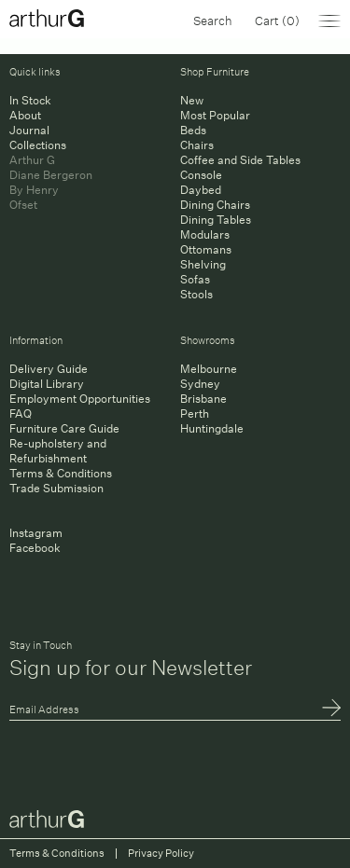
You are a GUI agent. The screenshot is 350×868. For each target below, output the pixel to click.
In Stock (30, 100)
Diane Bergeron (51, 175)
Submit (331, 710)
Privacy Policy (161, 854)
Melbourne (209, 369)
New (192, 100)
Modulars (205, 234)
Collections (38, 145)
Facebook (35, 548)
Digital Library (47, 384)
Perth (195, 413)
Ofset (23, 205)
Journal (29, 130)
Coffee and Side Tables (240, 160)
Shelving (203, 264)
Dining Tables (216, 220)
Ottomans (206, 249)
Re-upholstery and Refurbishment (58, 451)
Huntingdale (212, 428)
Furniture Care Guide (64, 428)
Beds (193, 130)
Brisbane (203, 399)
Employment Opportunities (80, 399)
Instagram (36, 533)
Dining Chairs (215, 205)
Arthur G (32, 160)
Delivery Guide (49, 369)
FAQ (21, 413)
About (25, 115)
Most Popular (215, 115)
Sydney (200, 384)
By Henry (34, 190)
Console (201, 175)
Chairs (197, 145)
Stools (196, 294)
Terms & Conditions (61, 473)
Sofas (195, 279)
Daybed (201, 190)
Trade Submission (56, 488)
